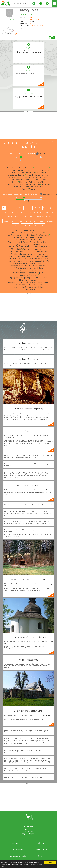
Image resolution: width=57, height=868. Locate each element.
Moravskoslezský (35, 19)
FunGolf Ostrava (28, 289)
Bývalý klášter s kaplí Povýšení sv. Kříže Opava (28, 277)
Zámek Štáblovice (38, 266)
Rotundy (6, 221)
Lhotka (27, 180)
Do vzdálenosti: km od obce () (20, 194)
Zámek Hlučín (42, 282)
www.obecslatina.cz (33, 29)
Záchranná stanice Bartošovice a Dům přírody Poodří (28, 256)
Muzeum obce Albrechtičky (36, 252)
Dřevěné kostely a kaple (45, 217)
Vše (4, 208)
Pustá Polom (12, 184)
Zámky (24, 217)
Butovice (21, 170)
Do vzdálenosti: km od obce (22, 153)
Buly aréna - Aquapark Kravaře (37, 261)
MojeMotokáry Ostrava (28, 280)
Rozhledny (8, 217)
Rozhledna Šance (21, 237)
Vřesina (43, 187)
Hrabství (39, 173)
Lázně (21, 221)
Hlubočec (20, 173)
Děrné (35, 170)
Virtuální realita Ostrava (20, 254)
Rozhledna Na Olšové (28, 270)
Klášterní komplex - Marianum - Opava (28, 273)
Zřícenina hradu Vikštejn (20, 266)
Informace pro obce (16, 850)
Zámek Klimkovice (21, 240)
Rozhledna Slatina (22, 230)
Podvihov (32, 182)
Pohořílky (41, 182)
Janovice (21, 175)
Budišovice (12, 170)
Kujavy (29, 177)
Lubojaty (35, 180)
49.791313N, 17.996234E (37, 25)
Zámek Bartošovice (38, 254)
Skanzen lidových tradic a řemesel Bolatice (28, 287)
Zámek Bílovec (36, 230)
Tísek (21, 187)
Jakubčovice (12, 175)
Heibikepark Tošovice (15, 261)
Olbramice (23, 182)
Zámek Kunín (38, 268)
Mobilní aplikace (41, 850)
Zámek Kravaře (14, 259)
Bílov (9, 168)
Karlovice (45, 175)
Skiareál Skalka (36, 240)
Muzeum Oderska (35, 285)
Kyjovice (36, 177)
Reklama (41, 843)
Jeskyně (14, 221)
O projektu (16, 843)
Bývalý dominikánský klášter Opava (22, 282)
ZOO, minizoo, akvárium (15, 208)
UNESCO (37, 208)
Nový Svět (29, 10)
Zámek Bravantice (37, 233)
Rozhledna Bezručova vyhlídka (37, 247)
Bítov (21, 168)
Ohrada (15, 182)
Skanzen (7, 212)
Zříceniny (31, 217)
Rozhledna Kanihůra (20, 233)
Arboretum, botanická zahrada (44, 212)
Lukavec (43, 180)
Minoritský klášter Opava (28, 275)
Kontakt (41, 856)
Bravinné (38, 168)
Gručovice (11, 173)
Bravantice (29, 168)
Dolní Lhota (44, 170)
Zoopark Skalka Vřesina (39, 242)
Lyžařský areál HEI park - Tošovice (35, 259)
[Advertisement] (28, 125)
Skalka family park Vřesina (18, 242)
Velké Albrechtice (31, 187)
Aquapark (29, 208)
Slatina (32, 17)
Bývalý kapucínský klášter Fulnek (28, 244)
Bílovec (32, 23)
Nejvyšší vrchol (31, 221)
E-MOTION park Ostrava (22, 268)
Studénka (45, 184)
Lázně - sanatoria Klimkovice (18, 235)
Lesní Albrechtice (17, 180)
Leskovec (44, 177)
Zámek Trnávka (20, 285)
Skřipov (21, 184)
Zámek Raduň (16, 249)
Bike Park (41, 221)
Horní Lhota (30, 173)
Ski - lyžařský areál (49, 208)
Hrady (17, 217)
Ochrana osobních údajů (16, 856)
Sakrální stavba (40, 225)
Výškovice (24, 189)
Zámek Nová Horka (17, 252)
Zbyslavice (33, 189)
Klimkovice (13, 177)
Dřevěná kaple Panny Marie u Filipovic (28, 263)
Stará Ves (36, 184)
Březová (46, 168)
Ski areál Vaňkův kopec (40, 235)
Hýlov (46, 173)
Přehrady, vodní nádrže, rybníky (22, 212)
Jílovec (28, 175)
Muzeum (16, 225)
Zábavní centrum (27, 225)
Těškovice (14, 187)
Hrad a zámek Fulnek (15, 247)
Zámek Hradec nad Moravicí (34, 249)
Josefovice (36, 175)
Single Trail (50, 221)
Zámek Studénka (35, 237)
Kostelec (22, 177)
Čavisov (28, 170)
